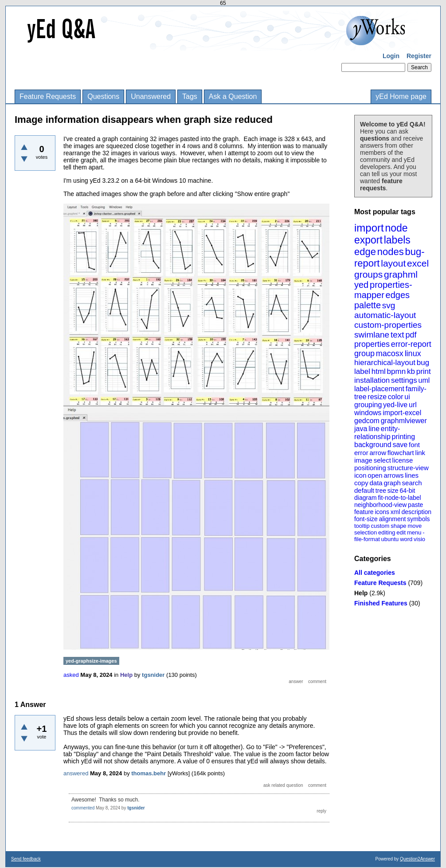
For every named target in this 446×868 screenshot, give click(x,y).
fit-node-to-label (399, 498)
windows (368, 413)
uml (424, 380)
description (416, 512)
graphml (401, 274)
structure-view (408, 468)
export (368, 240)
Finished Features (381, 603)
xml (395, 512)
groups (368, 274)
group (364, 353)
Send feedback (26, 859)
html (379, 371)
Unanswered (151, 96)
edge (365, 252)
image (363, 460)
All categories (375, 573)
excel (418, 263)
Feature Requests (48, 96)
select (382, 460)
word (406, 539)
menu (414, 532)
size (393, 491)
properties (372, 344)
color (396, 397)
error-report (411, 344)
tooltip (362, 526)
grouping (368, 405)
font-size (366, 519)
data (376, 483)
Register (419, 56)
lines (412, 475)
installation (372, 380)
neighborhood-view (380, 505)
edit (401, 532)
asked (71, 675)
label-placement (379, 389)
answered (76, 773)
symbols (418, 519)
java (361, 429)
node (396, 228)
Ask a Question (233, 96)
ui (407, 397)
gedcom (367, 421)
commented (83, 808)
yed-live (395, 405)
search (412, 483)
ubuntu (390, 539)
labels (397, 240)
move (415, 526)
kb (411, 371)
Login (391, 56)
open (375, 475)
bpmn (397, 371)
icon (360, 475)
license (403, 460)
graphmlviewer (404, 421)
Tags (190, 96)
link (421, 453)
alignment (393, 519)
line (374, 429)
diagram (366, 498)
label (362, 371)
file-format (367, 539)
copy (361, 483)
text (397, 335)
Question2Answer (417, 859)
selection (366, 532)
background (373, 445)
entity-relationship (377, 433)
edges (398, 295)
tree (381, 491)
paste (415, 505)
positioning (370, 468)
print (424, 371)
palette (368, 305)
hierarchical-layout (385, 363)
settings (404, 380)
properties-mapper (383, 290)
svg (389, 305)
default (364, 490)
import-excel (402, 413)
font (414, 445)
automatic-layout (385, 315)
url (413, 405)
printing (403, 437)
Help (361, 593)
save (400, 445)
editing (387, 532)
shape (398, 526)
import (369, 228)
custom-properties (388, 325)
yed (361, 285)
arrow (378, 453)
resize (377, 397)
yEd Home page (401, 96)
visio (419, 539)
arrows (393, 475)
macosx (390, 353)
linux (413, 353)
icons (382, 512)
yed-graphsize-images (91, 661)
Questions (103, 96)
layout (393, 263)
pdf (411, 335)
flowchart (401, 453)
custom (380, 526)
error (361, 453)
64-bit (407, 491)
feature (364, 512)
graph (392, 483)
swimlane (372, 335)
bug (423, 363)
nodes (391, 252)
